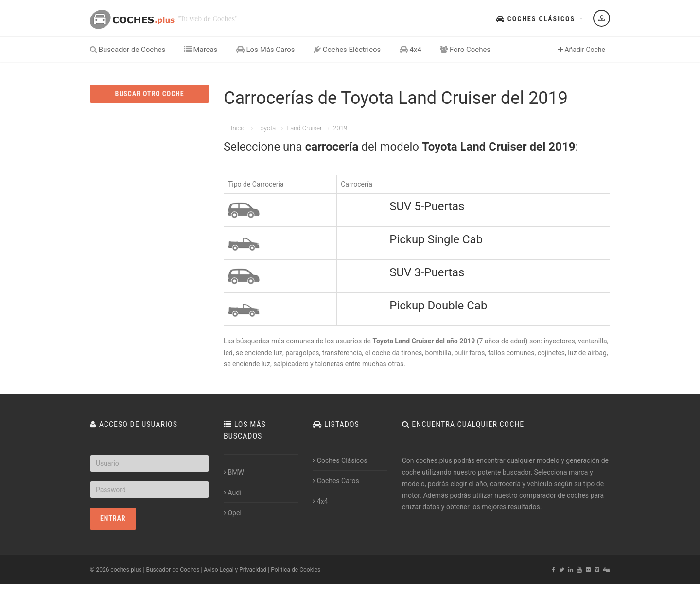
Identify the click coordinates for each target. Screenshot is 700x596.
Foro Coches (465, 50)
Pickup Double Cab (438, 306)
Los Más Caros (266, 50)
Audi (233, 493)
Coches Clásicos (536, 19)
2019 (340, 128)
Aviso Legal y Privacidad (235, 570)
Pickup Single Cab (436, 239)
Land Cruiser (304, 128)
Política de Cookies (296, 570)
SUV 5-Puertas (427, 206)
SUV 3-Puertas (427, 272)
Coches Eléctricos (347, 50)
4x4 (411, 50)
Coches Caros (336, 481)
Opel (233, 513)
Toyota (266, 128)
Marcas (201, 50)
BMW (234, 472)
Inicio (238, 128)
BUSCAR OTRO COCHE (149, 94)
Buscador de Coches (128, 50)
